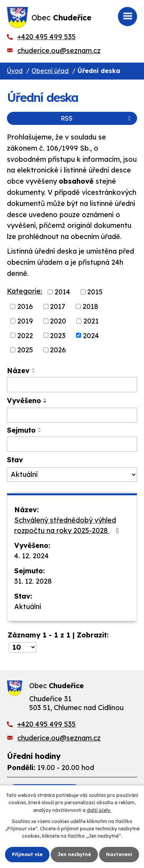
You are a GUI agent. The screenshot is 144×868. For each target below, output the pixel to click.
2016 (25, 306)
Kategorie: (25, 291)
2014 (62, 292)
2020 (58, 321)
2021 (91, 321)
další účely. (99, 810)
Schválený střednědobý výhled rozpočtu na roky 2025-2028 (68, 525)
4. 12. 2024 (31, 556)
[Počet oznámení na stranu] (23, 647)
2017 (58, 306)
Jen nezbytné (74, 854)
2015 (95, 292)
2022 (25, 335)
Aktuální (28, 607)
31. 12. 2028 (33, 581)
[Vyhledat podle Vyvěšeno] (72, 415)
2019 (25, 321)
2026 (58, 350)
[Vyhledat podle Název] (72, 385)
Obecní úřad (50, 71)
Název (18, 371)
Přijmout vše (27, 854)
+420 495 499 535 (46, 37)
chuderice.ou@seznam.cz (59, 51)
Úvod (15, 71)
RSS (97, 118)
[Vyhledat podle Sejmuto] (72, 444)
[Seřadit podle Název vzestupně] (34, 369)
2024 (91, 335)
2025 (25, 350)
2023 (58, 335)
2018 (90, 306)
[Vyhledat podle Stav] (72, 475)
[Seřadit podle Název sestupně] (34, 372)
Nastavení (119, 854)
